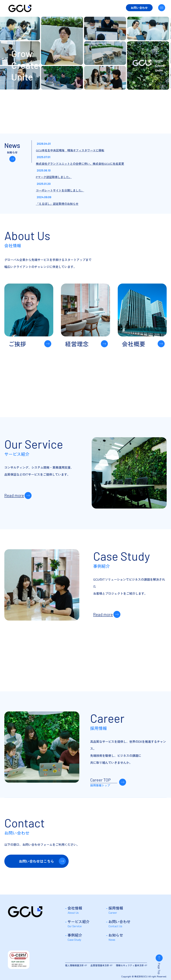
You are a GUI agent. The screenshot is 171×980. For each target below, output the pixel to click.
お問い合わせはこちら (36, 861)
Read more (14, 495)
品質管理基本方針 (100, 965)
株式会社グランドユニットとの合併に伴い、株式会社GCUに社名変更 (80, 164)
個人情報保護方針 (74, 965)
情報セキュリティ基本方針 (130, 965)
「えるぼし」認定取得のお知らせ (57, 204)
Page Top (159, 969)
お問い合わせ (139, 8)
